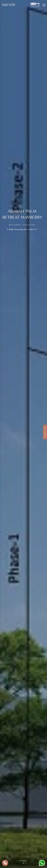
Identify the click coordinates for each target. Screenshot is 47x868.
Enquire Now (45, 432)
